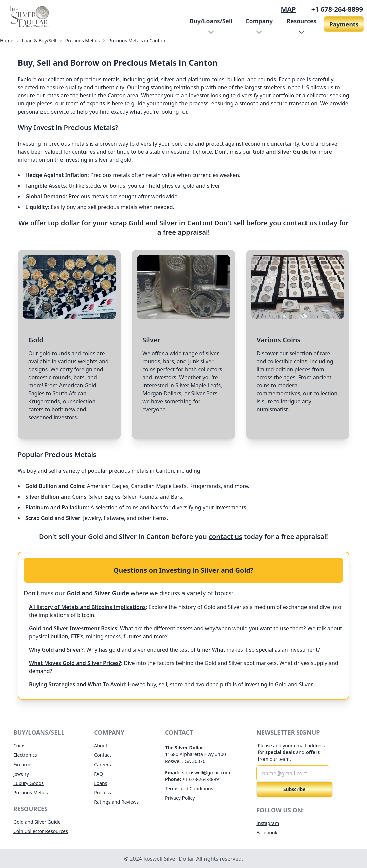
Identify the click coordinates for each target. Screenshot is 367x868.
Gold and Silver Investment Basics (73, 628)
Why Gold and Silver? (56, 650)
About (101, 746)
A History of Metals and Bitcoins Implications (87, 607)
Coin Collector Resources (41, 831)
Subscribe (294, 789)
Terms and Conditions (189, 788)
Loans (100, 783)
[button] (211, 24)
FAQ (98, 774)
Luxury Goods (29, 783)
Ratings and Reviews (116, 802)
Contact (102, 755)
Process (102, 792)
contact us (300, 223)
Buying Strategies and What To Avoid (77, 684)
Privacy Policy (180, 798)
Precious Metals (83, 41)
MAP (288, 9)
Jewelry (21, 774)
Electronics (25, 755)
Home (7, 41)
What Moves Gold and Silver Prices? (75, 663)
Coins (19, 746)
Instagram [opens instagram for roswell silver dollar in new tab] (268, 823)
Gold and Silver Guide (281, 152)
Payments (344, 24)
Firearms (23, 764)
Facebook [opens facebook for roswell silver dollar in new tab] (267, 832)
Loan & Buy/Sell (39, 41)
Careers (102, 764)
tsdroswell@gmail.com (205, 772)
